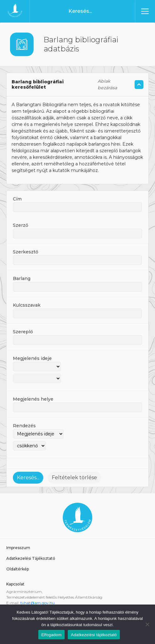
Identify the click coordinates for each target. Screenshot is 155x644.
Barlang (22, 278)
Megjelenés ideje (32, 358)
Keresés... (28, 478)
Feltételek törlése (74, 478)
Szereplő (23, 332)
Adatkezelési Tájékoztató (31, 558)
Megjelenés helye (33, 399)
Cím (17, 199)
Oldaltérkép (18, 569)
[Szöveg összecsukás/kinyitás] (139, 85)
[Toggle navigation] (145, 11)
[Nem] (147, 624)
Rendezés (24, 426)
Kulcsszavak (27, 305)
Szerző (21, 225)
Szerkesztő (26, 252)
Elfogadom (51, 635)
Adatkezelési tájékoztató (94, 635)
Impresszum (18, 548)
